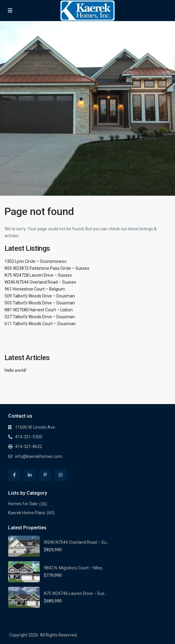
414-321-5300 (29, 437)
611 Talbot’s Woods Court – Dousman (40, 324)
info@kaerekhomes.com (39, 456)
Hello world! (15, 370)
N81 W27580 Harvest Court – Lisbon (39, 310)
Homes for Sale (23, 504)
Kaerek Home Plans (27, 513)
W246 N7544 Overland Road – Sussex (40, 282)
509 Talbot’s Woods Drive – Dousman (40, 296)
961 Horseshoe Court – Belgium (35, 289)
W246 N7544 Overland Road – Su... (76, 542)
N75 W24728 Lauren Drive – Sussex (38, 275)
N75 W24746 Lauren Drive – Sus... (75, 593)
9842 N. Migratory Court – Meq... (74, 568)
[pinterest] (45, 475)
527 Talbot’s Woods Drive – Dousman (40, 317)
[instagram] (60, 475)
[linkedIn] (30, 475)
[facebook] (14, 475)
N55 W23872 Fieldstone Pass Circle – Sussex (47, 268)
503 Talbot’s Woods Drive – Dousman (40, 303)
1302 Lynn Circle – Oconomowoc (35, 261)
